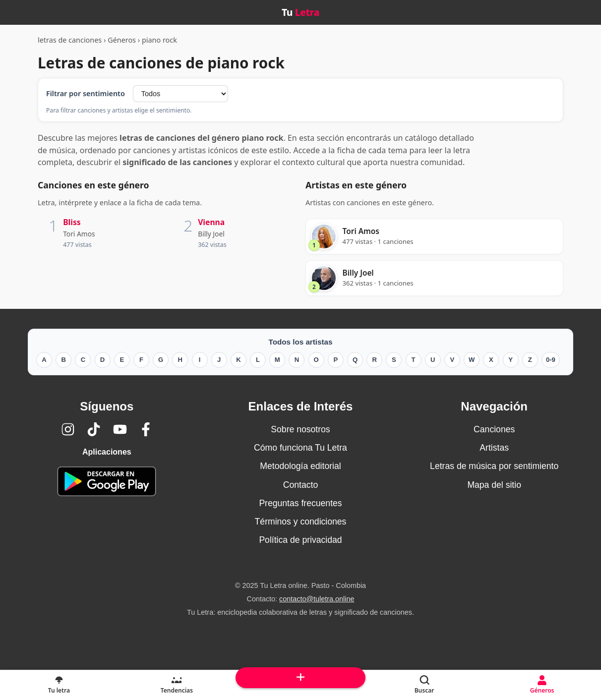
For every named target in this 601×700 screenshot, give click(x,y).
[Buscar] (424, 685)
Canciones (494, 429)
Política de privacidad (300, 540)
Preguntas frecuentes (300, 503)
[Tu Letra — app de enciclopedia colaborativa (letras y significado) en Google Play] (107, 481)
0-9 (551, 360)
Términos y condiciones (301, 522)
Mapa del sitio (494, 485)
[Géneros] (542, 685)
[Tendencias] (177, 685)
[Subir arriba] (300, 678)
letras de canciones (70, 40)
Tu (300, 12)
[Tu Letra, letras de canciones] (59, 685)
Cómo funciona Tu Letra (300, 448)
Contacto (300, 485)
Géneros (122, 40)
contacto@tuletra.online (317, 599)
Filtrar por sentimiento (86, 93)
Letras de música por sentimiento (494, 466)
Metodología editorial (300, 466)
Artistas (494, 448)
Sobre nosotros (300, 429)
